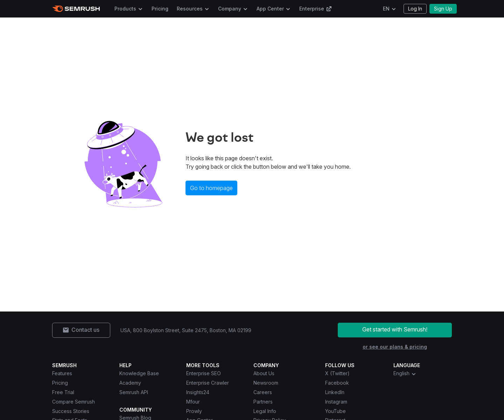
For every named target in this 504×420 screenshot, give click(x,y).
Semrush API (134, 392)
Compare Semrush (73, 402)
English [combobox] (405, 373)
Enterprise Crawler (208, 383)
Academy (130, 383)
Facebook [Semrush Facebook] (337, 383)
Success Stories (71, 411)
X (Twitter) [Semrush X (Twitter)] (337, 373)
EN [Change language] (386, 9)
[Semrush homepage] (76, 9)
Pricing (160, 9)
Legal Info (265, 411)
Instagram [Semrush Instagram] (336, 402)
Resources (190, 9)
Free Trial (63, 392)
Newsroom (266, 383)
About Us (264, 373)
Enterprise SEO (204, 373)
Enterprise (316, 9)
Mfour (193, 402)
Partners (263, 402)
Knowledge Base (139, 373)
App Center (270, 9)
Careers (263, 392)
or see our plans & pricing (395, 347)
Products (125, 9)
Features (62, 373)
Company (230, 9)
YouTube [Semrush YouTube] (335, 411)
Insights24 (198, 392)
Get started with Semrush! (395, 329)
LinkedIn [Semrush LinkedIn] (335, 392)
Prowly (194, 411)
